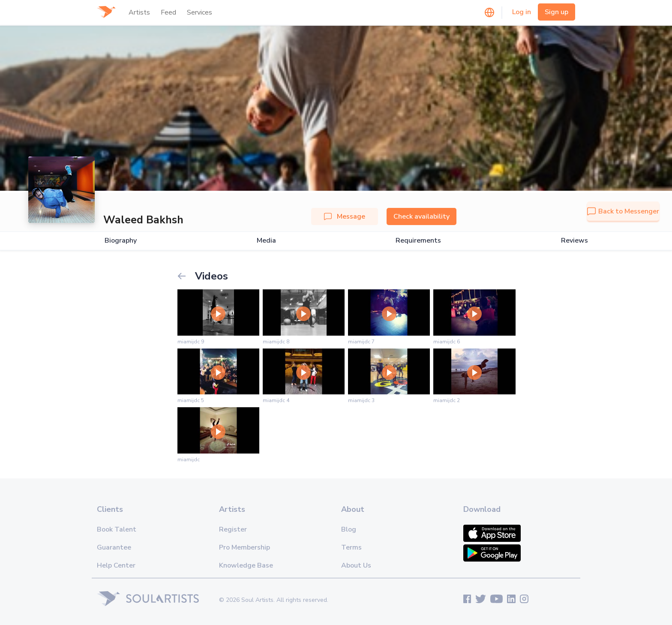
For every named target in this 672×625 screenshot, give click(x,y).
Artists (139, 12)
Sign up (556, 12)
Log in (522, 12)
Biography (121, 241)
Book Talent (117, 529)
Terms (351, 547)
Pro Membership (244, 547)
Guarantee (114, 547)
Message (345, 216)
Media (266, 241)
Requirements (418, 241)
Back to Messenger (623, 211)
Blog (349, 529)
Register (233, 529)
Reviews (574, 241)
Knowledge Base (246, 565)
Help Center (116, 565)
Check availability (421, 216)
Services (199, 12)
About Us (356, 565)
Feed (168, 12)
